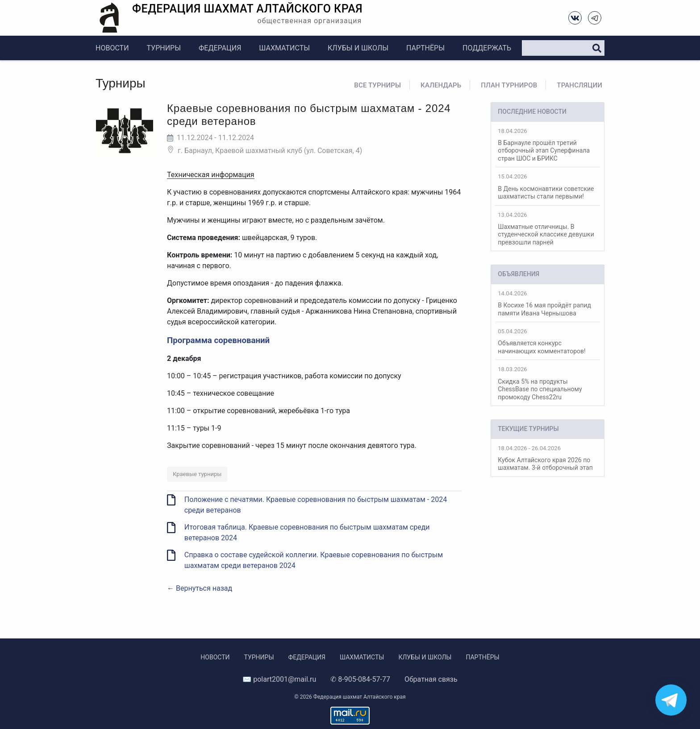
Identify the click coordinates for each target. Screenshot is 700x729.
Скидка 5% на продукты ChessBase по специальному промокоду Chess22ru (548, 383)
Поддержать (487, 48)
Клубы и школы (358, 48)
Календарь (441, 85)
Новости (112, 48)
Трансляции (579, 85)
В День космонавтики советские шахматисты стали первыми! (548, 186)
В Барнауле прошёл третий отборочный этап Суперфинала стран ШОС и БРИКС (548, 145)
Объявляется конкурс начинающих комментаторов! (548, 341)
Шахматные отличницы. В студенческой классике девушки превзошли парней (548, 229)
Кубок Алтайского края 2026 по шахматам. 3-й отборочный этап (548, 458)
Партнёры (425, 48)
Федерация (220, 48)
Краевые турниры (197, 474)
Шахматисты (284, 48)
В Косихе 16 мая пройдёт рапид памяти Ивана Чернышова (548, 303)
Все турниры (377, 85)
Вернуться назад (204, 588)
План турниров (509, 85)
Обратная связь (431, 679)
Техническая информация (211, 175)
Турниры (164, 48)
